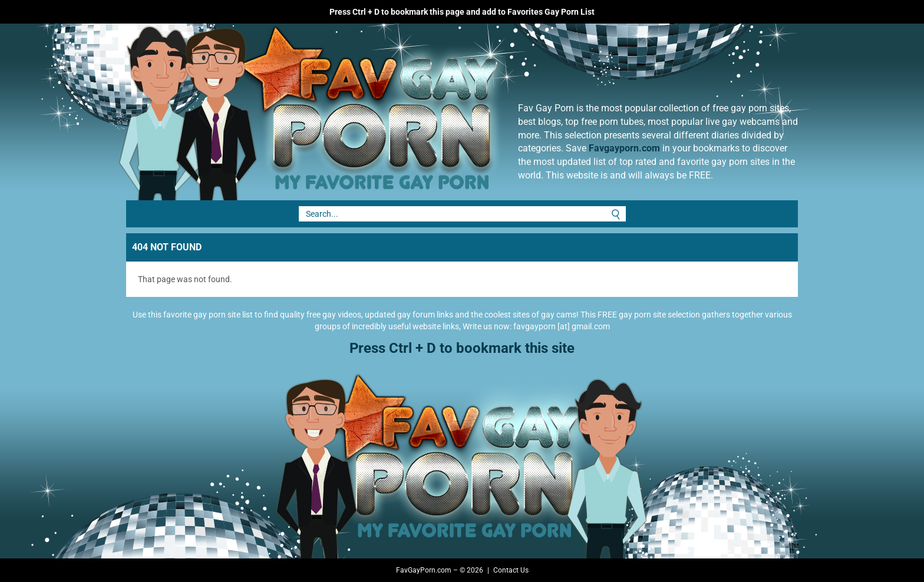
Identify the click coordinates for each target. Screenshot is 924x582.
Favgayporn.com (624, 148)
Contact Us (511, 570)
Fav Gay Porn (406, 112)
